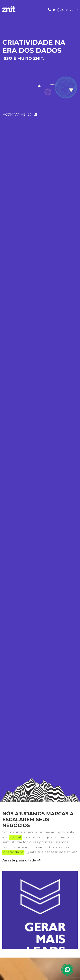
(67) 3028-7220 (63, 10)
